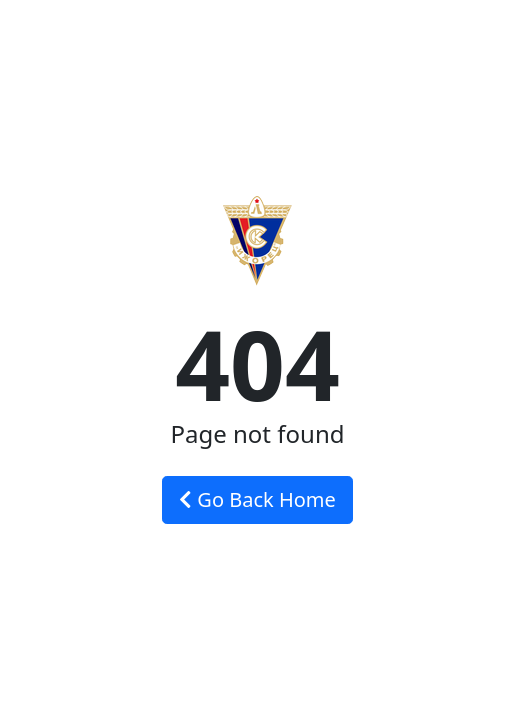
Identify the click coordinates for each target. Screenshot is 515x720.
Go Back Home (257, 499)
